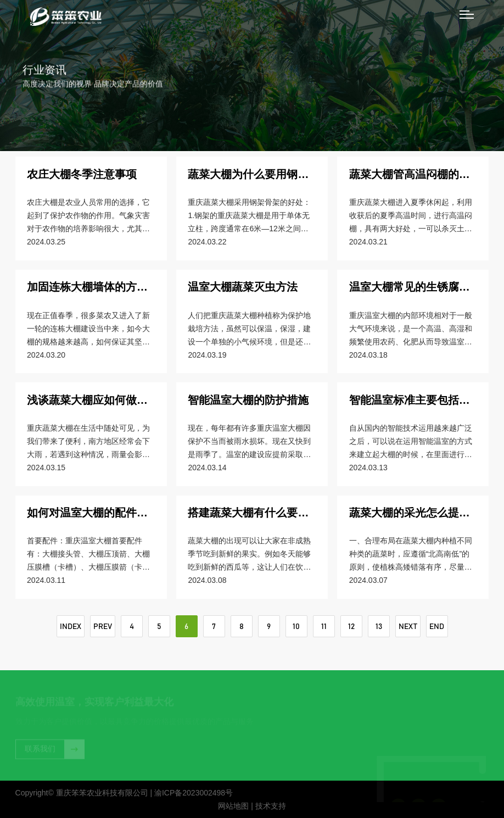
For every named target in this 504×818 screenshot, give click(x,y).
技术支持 (271, 806)
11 (324, 627)
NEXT (408, 627)
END (437, 627)
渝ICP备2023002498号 (194, 793)
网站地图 (233, 806)
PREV (103, 627)
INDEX (71, 627)
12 (351, 627)
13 (379, 627)
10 (296, 627)
